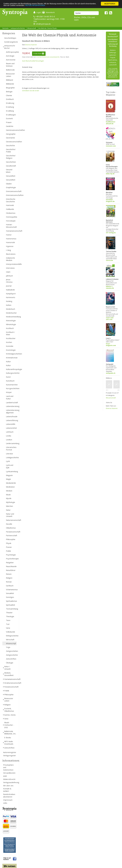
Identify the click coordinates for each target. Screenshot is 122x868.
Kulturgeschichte (11, 373)
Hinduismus (11, 213)
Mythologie (11, 502)
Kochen (9, 342)
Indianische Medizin (10, 259)
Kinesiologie (11, 320)
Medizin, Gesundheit (9, 674)
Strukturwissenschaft (10, 683)
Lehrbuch (10, 432)
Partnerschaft (11, 535)
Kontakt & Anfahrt (7, 790)
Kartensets (11, 297)
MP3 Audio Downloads (9, 743)
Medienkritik (11, 483)
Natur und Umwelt (10, 515)
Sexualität (10, 593)
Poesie (9, 547)
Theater (9, 612)
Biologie (9, 92)
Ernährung (10, 103)
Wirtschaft (10, 640)
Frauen (9, 122)
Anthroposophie (11, 52)
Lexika (9, 436)
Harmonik (10, 205)
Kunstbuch (10, 381)
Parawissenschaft (11, 532)
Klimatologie (11, 324)
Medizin (9, 491)
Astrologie (10, 56)
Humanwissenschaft (11, 231)
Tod (8, 624)
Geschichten (11, 162)
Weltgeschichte (11, 636)
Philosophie (11, 539)
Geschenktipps (10, 38)
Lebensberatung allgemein (11, 411)
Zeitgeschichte (11, 655)
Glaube (9, 184)
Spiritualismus (11, 601)
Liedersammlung (11, 443)
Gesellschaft (11, 166)
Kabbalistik (10, 290)
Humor (9, 235)
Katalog (9, 301)
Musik (8, 495)
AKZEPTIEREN (110, 4)
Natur (8, 510)
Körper (9, 392)
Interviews (10, 268)
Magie (8, 479)
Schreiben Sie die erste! (31, 91)
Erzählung (10, 111)
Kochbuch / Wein (10, 333)
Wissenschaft (32, 28)
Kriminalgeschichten (11, 354)
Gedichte (10, 126)
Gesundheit (11, 176)
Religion (9, 578)
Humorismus (11, 239)
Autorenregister (10, 752)
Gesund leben (9, 171)
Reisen (9, 574)
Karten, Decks (10, 715)
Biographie (10, 88)
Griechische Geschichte (11, 200)
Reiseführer (11, 570)
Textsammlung (11, 609)
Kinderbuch (11, 309)
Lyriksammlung (11, 471)
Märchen (9, 506)
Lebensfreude (11, 416)
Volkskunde (11, 632)
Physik (9, 543)
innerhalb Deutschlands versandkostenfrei (48, 57)
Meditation (10, 487)
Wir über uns (8, 786)
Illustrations (11, 254)
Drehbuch (10, 99)
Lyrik (8, 461)
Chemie (9, 95)
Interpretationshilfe (11, 264)
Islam (8, 272)
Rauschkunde (11, 566)
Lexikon (9, 440)
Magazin (9, 475)
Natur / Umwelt (7, 668)
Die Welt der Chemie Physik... (48, 28)
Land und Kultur (10, 397)
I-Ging (8, 250)
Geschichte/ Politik (11, 151)
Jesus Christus (9, 281)
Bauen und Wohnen (10, 65)
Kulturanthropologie (11, 369)
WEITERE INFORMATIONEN (51, 6)
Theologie (10, 616)
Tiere (8, 620)
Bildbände (10, 84)
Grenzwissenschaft (11, 191)
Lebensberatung (11, 406)
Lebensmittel (11, 428)
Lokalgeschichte (11, 457)
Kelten (9, 305)
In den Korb (39, 54)
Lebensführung (11, 420)
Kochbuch (10, 328)
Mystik (9, 498)
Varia (8, 628)
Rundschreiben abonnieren (9, 795)
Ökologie (10, 663)
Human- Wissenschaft (11, 226)
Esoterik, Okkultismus (9, 710)
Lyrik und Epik (10, 466)
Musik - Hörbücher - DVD (9, 725)
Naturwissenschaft (11, 520)
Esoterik (9, 118)
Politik (8, 551)
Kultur (8, 361)
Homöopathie (11, 217)
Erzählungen (11, 115)
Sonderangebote (10, 42)
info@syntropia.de (43, 24)
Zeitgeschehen (11, 651)
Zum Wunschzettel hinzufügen (33, 61)
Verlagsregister (10, 755)
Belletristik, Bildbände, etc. (10, 732)
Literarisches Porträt (11, 448)
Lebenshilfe (11, 424)
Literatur (10, 454)
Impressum (8, 800)
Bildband (9, 80)
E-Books (8, 737)
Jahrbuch (9, 276)
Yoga (8, 647)
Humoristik (10, 242)
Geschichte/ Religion (11, 157)
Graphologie (11, 187)
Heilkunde (10, 209)
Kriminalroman (11, 358)
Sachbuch (10, 586)
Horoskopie (11, 221)
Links (5, 803)
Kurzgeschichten (11, 388)
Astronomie (11, 60)
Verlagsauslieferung (10, 782)
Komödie (10, 346)
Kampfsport (11, 294)
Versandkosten (9, 773)
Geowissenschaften (11, 142)
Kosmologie (11, 350)
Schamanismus (11, 589)
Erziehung (10, 107)
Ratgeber (10, 562)
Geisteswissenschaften (11, 130)
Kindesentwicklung (11, 317)
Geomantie (10, 138)
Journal (9, 286)
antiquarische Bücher (18, 28)
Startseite (5, 28)
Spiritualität (11, 605)
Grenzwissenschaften (11, 195)
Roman (9, 582)
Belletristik (10, 70)
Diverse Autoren (31, 45)
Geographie (11, 134)
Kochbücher (11, 338)
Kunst (8, 377)
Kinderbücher (11, 313)
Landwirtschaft (11, 402)
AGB (5, 776)
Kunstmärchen (11, 385)
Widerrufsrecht (9, 779)
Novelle (9, 524)
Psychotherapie (11, 559)
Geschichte (10, 145)
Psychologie (11, 555)
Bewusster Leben (10, 75)
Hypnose (10, 246)
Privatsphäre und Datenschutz (8, 767)
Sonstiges (10, 597)
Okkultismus (11, 528)
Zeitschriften (11, 659)
